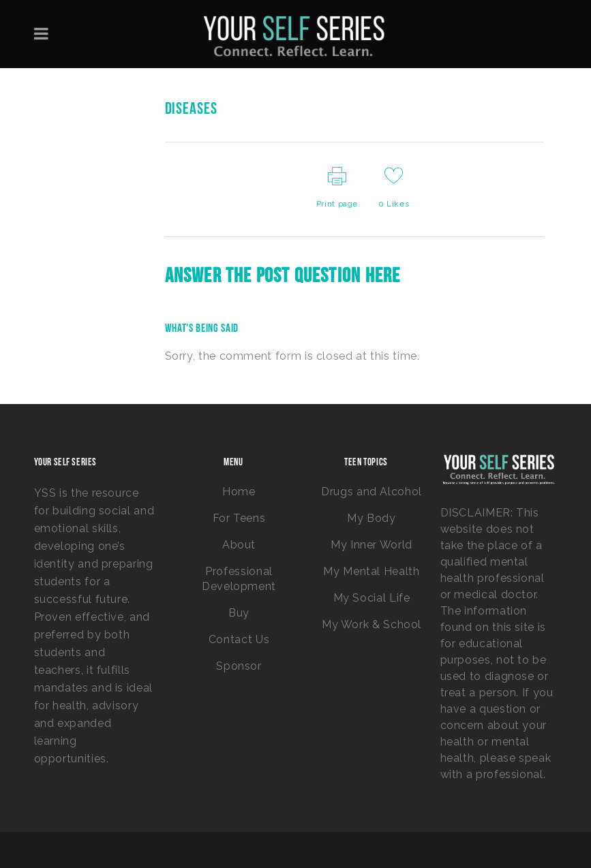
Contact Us (239, 639)
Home (239, 492)
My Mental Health (371, 571)
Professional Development (239, 579)
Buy (239, 613)
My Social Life (372, 598)
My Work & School (372, 624)
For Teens (239, 518)
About (239, 545)
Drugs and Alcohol (372, 492)
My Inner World (372, 545)
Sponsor (239, 666)
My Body (371, 518)
